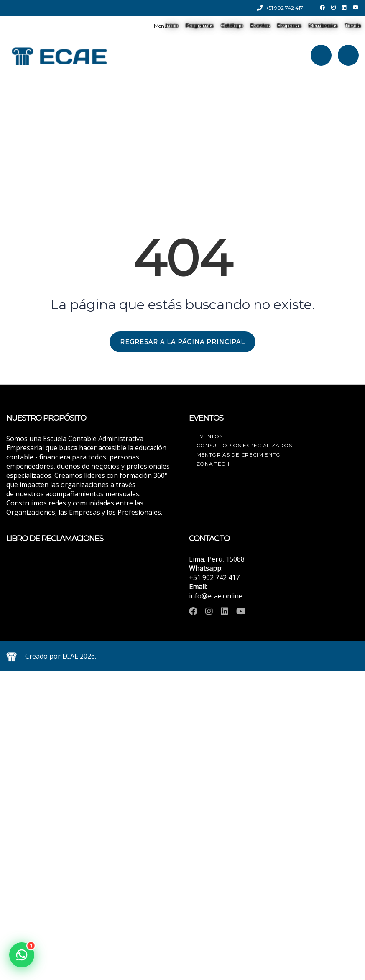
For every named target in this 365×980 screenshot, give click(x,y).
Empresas (289, 25)
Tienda (353, 25)
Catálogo (232, 25)
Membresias (323, 25)
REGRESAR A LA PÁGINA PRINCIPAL (182, 342)
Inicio (172, 25)
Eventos (260, 25)
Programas (199, 25)
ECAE (71, 656)
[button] (22, 955)
